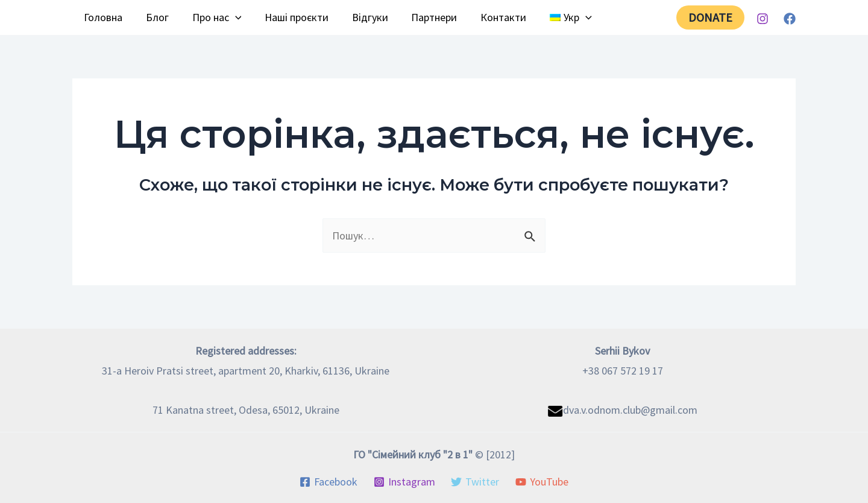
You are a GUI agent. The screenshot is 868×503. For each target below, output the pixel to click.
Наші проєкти (291, 17)
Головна (102, 17)
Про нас (213, 17)
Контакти (493, 17)
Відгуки (363, 17)
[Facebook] (790, 19)
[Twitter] (475, 482)
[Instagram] (763, 19)
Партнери (426, 17)
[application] (231, 17)
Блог (155, 17)
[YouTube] (541, 482)
